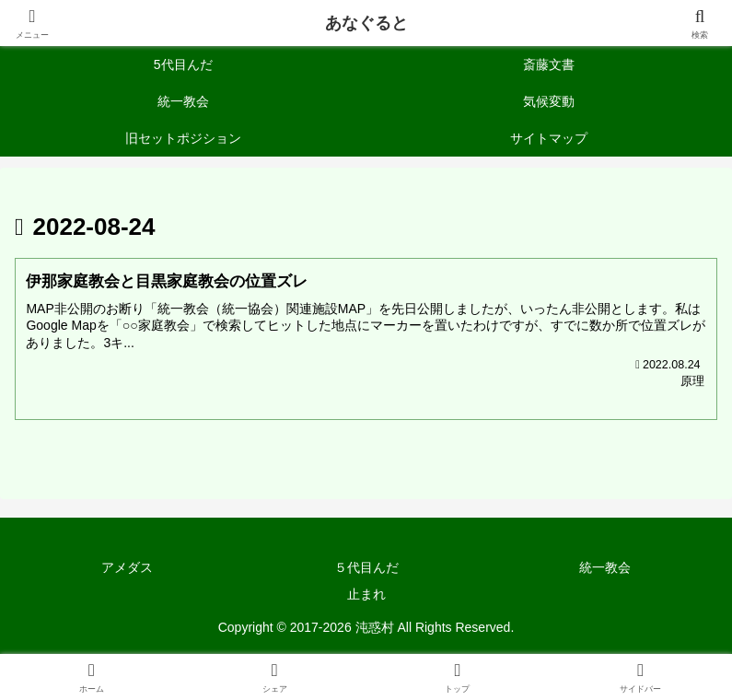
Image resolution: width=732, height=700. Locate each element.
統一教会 (605, 568)
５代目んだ (366, 568)
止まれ (366, 595)
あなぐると (366, 23)
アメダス (127, 568)
